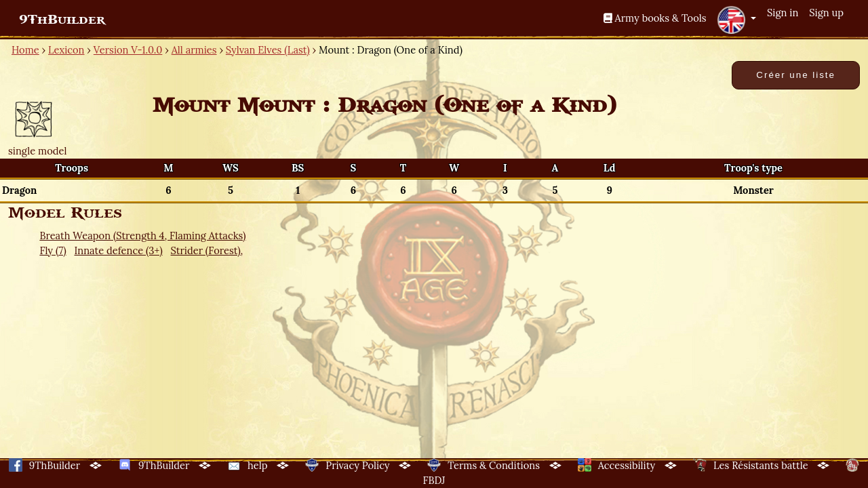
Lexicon (66, 50)
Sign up (826, 13)
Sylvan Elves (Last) (268, 50)
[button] (736, 20)
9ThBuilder (62, 20)
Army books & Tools (655, 18)
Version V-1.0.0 (128, 50)
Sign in (783, 13)
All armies (194, 50)
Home (25, 50)
